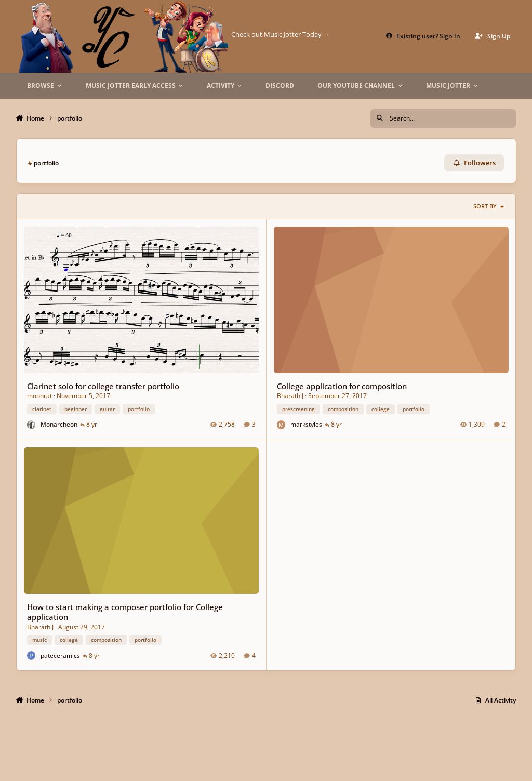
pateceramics (60, 655)
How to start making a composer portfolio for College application (124, 612)
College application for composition (341, 386)
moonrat (39, 396)
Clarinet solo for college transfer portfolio (103, 386)
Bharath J (290, 396)
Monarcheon (59, 424)
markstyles (306, 424)
